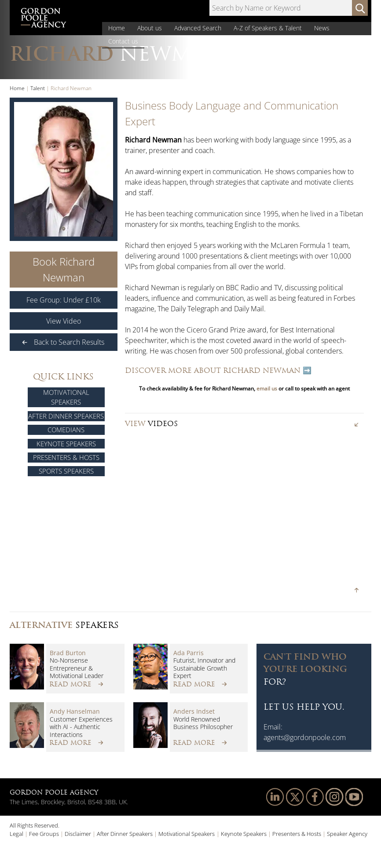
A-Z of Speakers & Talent (268, 28)
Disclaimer (78, 834)
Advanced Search (198, 28)
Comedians (66, 430)
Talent (38, 88)
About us (150, 28)
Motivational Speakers (66, 397)
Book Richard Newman (64, 269)
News (322, 28)
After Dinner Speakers (66, 416)
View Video (64, 321)
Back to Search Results (63, 342)
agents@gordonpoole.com (305, 737)
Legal (16, 834)
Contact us (123, 41)
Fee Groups (44, 834)
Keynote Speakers (66, 444)
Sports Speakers (66, 471)
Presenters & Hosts (66, 457)
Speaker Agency (347, 834)
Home (117, 28)
